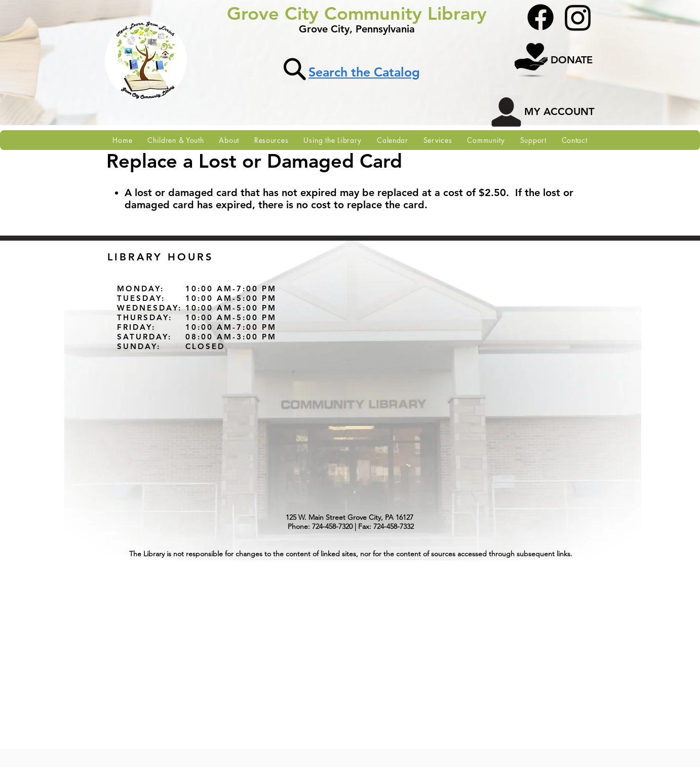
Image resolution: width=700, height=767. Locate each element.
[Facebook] (540, 17)
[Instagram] (578, 17)
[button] (229, 140)
